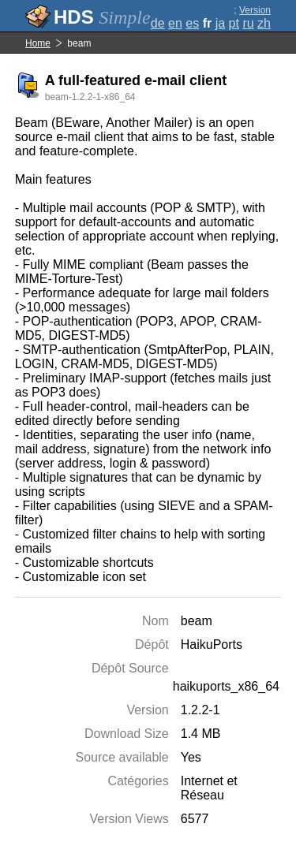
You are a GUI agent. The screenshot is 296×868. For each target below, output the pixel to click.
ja (220, 23)
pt (234, 23)
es (192, 23)
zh (264, 23)
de (158, 23)
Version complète (251, 16)
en (175, 23)
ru (248, 23)
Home (38, 43)
